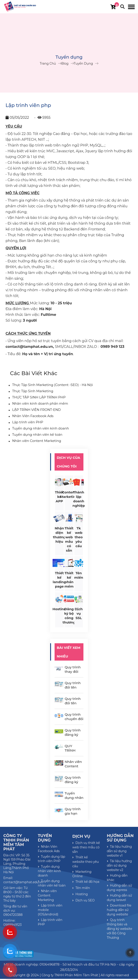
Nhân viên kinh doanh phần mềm (39, 405)
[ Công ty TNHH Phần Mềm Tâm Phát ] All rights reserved (84, 976)
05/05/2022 (17, 118)
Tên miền (81, 889)
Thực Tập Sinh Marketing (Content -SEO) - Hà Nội (50, 386)
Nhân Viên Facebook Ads (32, 417)
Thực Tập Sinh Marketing (32, 392)
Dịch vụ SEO (84, 901)
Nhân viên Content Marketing (35, 442)
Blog (65, 64)
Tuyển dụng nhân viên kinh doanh (39, 430)
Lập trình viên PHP (27, 423)
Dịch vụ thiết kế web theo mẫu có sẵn (86, 848)
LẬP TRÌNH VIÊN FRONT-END (35, 411)
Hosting (80, 895)
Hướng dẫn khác (117, 879)
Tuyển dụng (83, 64)
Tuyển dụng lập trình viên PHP (52, 860)
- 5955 (42, 118)
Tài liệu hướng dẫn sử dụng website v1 (119, 852)
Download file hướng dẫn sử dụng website (119, 911)
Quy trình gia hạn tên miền (73, 815)
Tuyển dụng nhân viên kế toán (36, 436)
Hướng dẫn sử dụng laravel (119, 899)
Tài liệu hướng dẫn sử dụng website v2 (119, 867)
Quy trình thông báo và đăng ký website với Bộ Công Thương (120, 930)
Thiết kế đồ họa (86, 883)
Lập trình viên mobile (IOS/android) (50, 911)
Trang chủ (48, 64)
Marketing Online (82, 875)
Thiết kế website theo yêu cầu (86, 863)
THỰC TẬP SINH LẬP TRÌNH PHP (37, 398)
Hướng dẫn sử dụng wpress (119, 889)
